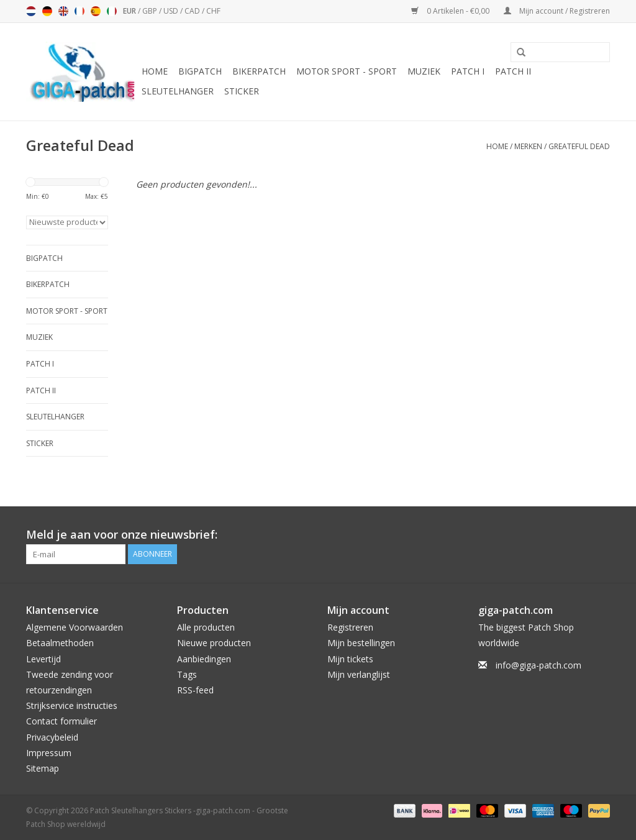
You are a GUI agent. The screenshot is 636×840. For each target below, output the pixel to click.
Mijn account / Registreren (557, 11)
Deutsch (47, 11)
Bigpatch (200, 71)
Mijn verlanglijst (359, 674)
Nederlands (31, 11)
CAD (193, 11)
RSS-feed (195, 690)
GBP (151, 11)
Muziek (424, 71)
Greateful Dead (579, 146)
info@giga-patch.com (538, 665)
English (63, 11)
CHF (213, 11)
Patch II (513, 71)
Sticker (242, 91)
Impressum (49, 753)
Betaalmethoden (60, 643)
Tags (187, 674)
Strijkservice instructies (72, 705)
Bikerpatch (259, 71)
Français (79, 11)
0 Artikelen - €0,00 (451, 11)
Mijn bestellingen (361, 643)
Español (96, 11)
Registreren (350, 627)
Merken (528, 146)
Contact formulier (61, 721)
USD (172, 11)
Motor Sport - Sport (347, 71)
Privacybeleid (52, 737)
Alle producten (206, 627)
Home (155, 71)
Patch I (468, 71)
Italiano (112, 11)
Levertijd (43, 659)
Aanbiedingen (204, 659)
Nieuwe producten (214, 643)
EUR (130, 11)
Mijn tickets (350, 659)
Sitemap (43, 768)
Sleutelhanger (178, 91)
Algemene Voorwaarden (75, 627)
